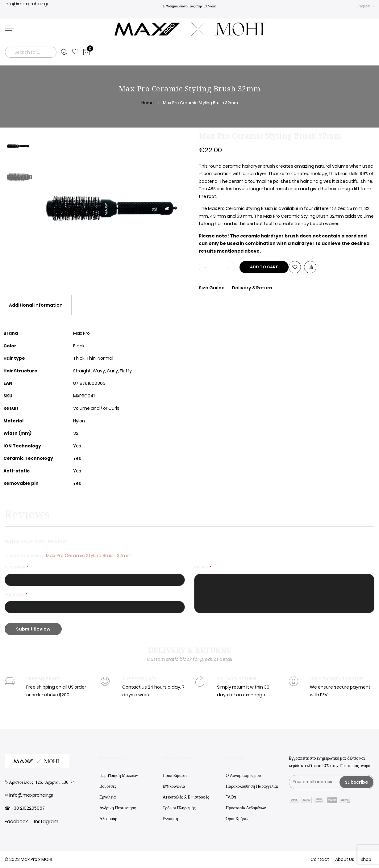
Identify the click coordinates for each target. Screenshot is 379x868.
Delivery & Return (252, 288)
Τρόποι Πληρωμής (179, 808)
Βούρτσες (108, 786)
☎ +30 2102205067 (25, 808)
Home (148, 103)
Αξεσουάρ (108, 819)
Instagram (46, 822)
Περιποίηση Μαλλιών (119, 775)
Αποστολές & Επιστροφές (186, 797)
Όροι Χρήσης (237, 819)
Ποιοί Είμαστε (175, 775)
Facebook (16, 822)
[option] (19, 146)
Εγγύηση (170, 819)
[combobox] (31, 52)
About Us (345, 859)
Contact (320, 859)
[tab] (36, 305)
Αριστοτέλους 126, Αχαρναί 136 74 (42, 782)
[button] (366, 6)
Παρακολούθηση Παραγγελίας (252, 786)
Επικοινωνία (174, 786)
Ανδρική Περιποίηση (118, 808)
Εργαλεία (108, 797)
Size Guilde (212, 288)
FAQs (231, 797)
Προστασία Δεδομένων (246, 808)
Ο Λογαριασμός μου (243, 775)
